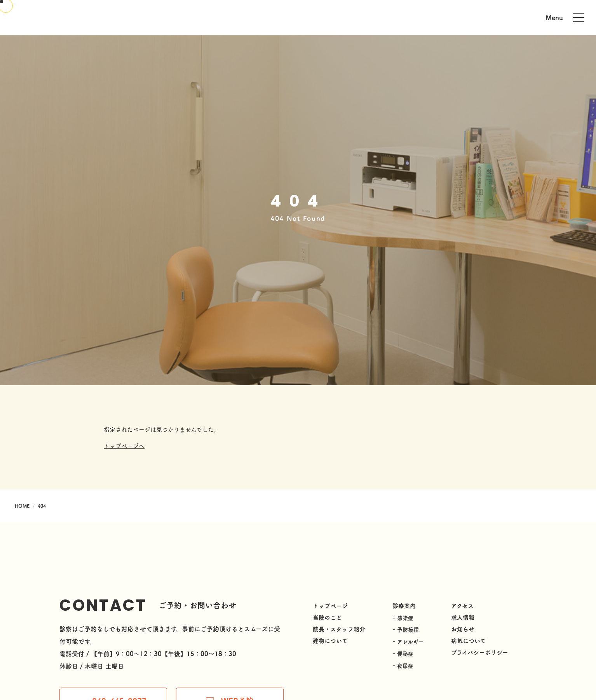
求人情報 (463, 617)
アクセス (462, 605)
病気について (469, 640)
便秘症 (405, 653)
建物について (330, 640)
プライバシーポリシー (480, 652)
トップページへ (124, 446)
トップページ (330, 605)
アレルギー (410, 641)
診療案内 (404, 605)
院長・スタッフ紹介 (339, 629)
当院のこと (327, 617)
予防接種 (408, 629)
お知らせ (463, 629)
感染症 (405, 618)
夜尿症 (405, 664)
